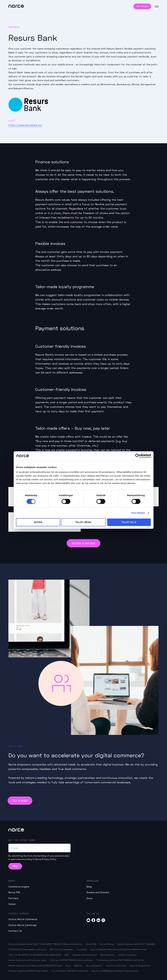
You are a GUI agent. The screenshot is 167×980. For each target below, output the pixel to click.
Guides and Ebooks (98, 892)
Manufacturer (107, 955)
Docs (89, 898)
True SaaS (82, 949)
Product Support (19, 913)
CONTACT (71, 971)
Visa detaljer (138, 513)
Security (95, 949)
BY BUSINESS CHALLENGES (43, 955)
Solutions (127, 949)
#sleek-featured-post (110, 949)
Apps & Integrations (140, 965)
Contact (62, 971)
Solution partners (84, 960)
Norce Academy (94, 965)
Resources (37, 965)
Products (13, 944)
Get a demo (142, 6)
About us (96, 971)
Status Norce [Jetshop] (22, 925)
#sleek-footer (25, 944)
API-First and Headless (61, 949)
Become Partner (136, 960)
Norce (12, 881)
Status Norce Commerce (23, 919)
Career (12, 904)
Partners (13, 898)
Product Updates (17, 971)
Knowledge (93, 881)
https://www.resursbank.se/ (25, 125)
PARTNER (123, 960)
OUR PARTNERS (67, 960)
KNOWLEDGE (49, 965)
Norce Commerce (73, 944)
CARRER (105, 971)
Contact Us (15, 931)
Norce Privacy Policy (46, 859)
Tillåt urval (83, 522)
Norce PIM (14, 892)
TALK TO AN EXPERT (43, 944)
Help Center (42, 971)
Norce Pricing (107, 944)
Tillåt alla (129, 522)
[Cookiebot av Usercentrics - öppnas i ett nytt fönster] (138, 456)
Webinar (78, 965)
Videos (58, 965)
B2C (67, 955)
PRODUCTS (59, 944)
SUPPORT (31, 971)
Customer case (38, 960)
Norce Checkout (126, 944)
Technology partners (107, 960)
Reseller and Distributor (85, 955)
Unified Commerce (127, 955)
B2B (59, 955)
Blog (89, 886)
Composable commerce (34, 949)
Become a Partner (83, 543)
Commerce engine (19, 886)
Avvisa (38, 522)
